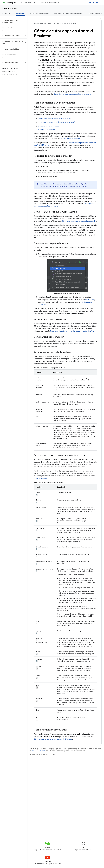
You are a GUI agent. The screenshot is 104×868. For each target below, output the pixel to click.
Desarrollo (51, 23)
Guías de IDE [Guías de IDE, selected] (20, 13)
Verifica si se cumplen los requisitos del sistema (55, 119)
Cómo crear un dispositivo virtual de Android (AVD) (56, 122)
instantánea (89, 300)
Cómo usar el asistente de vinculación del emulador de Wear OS (73, 331)
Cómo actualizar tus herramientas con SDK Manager (53, 739)
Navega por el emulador (47, 130)
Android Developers (40, 23)
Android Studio (95, 2)
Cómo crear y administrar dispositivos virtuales (79, 221)
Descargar (6, 13)
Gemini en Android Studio (39, 13)
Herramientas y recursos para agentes (68, 13)
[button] (12, 21)
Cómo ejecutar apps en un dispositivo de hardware (72, 94)
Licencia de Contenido (38, 750)
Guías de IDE (73, 23)
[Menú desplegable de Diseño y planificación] (59, 2)
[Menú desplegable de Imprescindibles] (36, 2)
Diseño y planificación (49, 2)
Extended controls (41, 478)
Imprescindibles (27, 2)
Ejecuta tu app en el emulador (49, 126)
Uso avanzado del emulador (70, 139)
